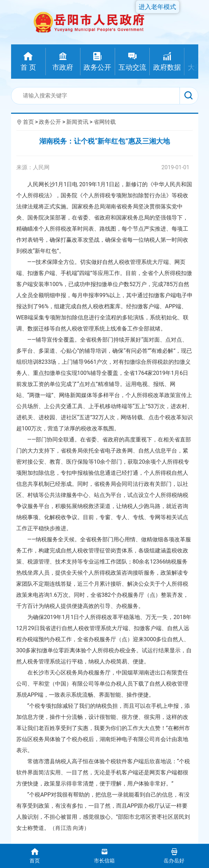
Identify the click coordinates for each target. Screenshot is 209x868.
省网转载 (105, 122)
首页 (28, 122)
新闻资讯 (77, 122)
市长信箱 (104, 855)
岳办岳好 (174, 855)
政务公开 (50, 122)
